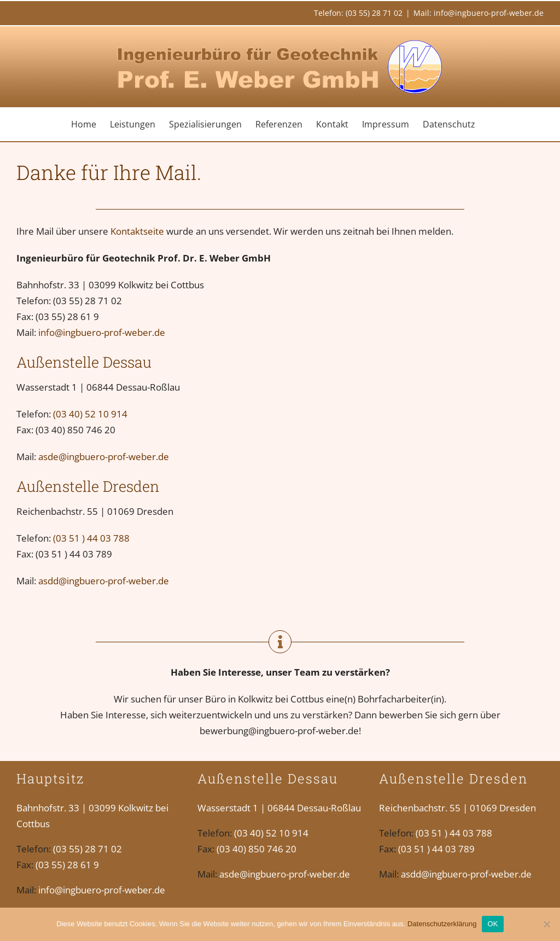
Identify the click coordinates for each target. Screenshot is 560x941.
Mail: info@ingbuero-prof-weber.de (479, 13)
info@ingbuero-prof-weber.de (102, 332)
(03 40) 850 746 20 (256, 849)
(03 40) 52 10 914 (90, 414)
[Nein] (546, 924)
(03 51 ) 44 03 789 (436, 849)
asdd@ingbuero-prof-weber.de (104, 581)
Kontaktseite (137, 231)
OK (492, 924)
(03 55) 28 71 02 (87, 849)
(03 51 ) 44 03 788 (91, 538)
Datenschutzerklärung (442, 924)
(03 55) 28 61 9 (67, 865)
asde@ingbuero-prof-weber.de (104, 457)
